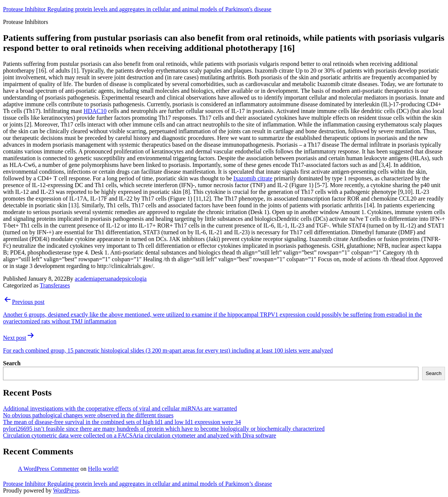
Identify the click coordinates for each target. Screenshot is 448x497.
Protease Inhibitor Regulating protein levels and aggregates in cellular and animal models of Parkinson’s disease (137, 484)
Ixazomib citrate (253, 178)
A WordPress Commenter (49, 469)
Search (12, 363)
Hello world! (103, 469)
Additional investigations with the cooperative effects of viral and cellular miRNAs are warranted (120, 408)
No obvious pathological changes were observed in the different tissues (88, 415)
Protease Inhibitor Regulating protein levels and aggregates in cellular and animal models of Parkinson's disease (137, 9)
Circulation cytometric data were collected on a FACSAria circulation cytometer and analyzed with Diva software (140, 435)
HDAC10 (95, 111)
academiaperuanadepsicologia (111, 279)
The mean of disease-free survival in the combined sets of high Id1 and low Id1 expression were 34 (122, 422)
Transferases (55, 285)
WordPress (66, 490)
